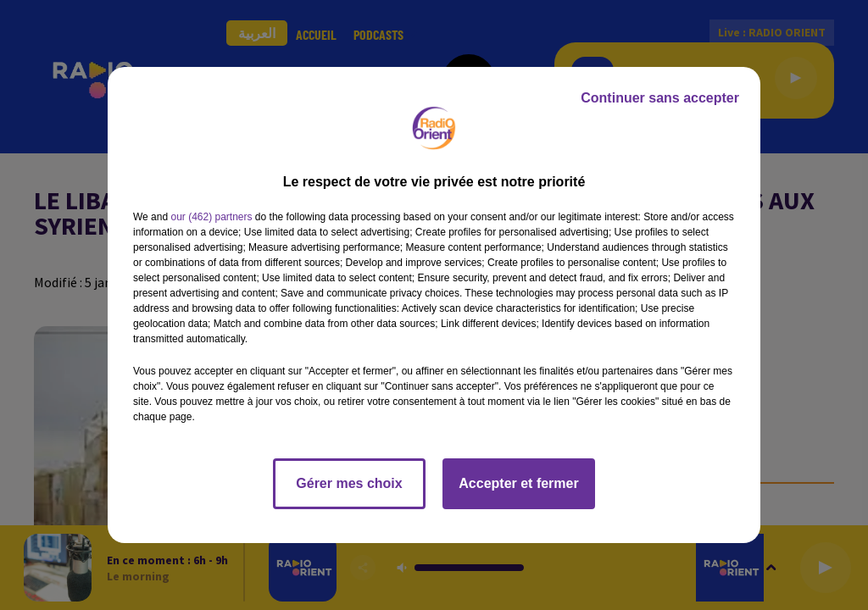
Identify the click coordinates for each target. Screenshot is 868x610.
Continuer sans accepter (660, 98)
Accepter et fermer (518, 483)
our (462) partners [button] (211, 217)
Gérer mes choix (349, 483)
